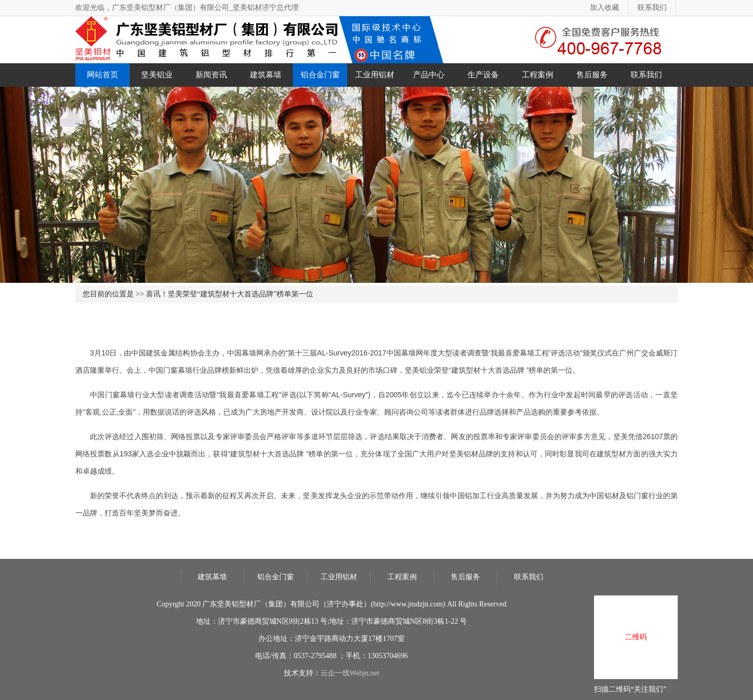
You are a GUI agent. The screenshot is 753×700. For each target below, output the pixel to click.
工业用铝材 (375, 75)
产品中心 (429, 75)
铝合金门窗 (320, 75)
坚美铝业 (157, 75)
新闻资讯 (211, 75)
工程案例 (538, 75)
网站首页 (102, 75)
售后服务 (592, 75)
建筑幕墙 (266, 75)
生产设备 (483, 75)
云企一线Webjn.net (350, 673)
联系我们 (652, 8)
